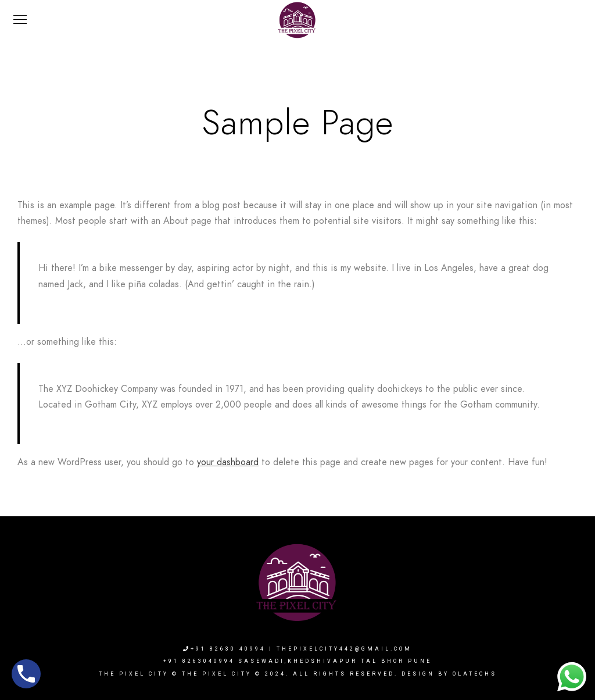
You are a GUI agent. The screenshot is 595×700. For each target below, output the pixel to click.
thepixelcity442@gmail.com (344, 649)
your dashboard (228, 462)
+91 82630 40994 (224, 649)
